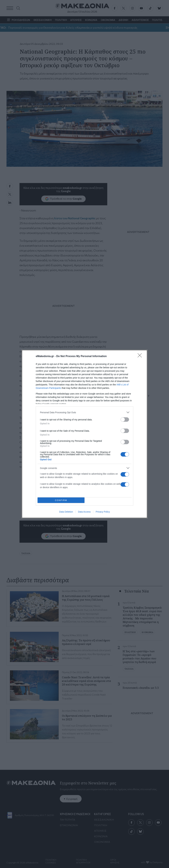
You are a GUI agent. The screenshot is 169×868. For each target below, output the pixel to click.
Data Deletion (66, 512)
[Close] (141, 356)
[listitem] (84, 412)
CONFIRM (61, 500)
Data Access (84, 512)
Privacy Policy (103, 512)
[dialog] (84, 434)
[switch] (125, 420)
